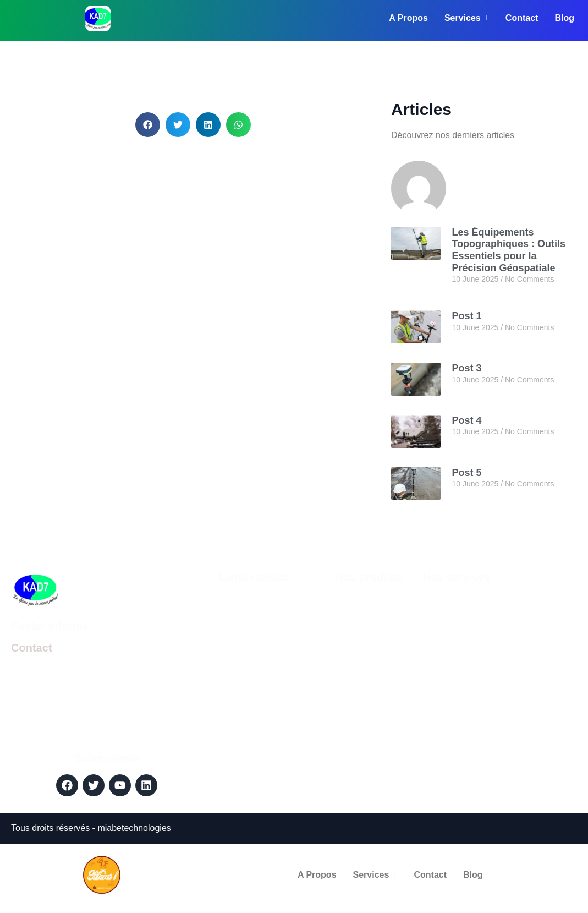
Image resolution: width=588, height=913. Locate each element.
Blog (564, 18)
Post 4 (466, 420)
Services (467, 18)
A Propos (408, 18)
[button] (148, 125)
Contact (522, 18)
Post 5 (466, 473)
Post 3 (466, 368)
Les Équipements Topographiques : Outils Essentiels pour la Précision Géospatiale (509, 250)
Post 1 (466, 316)
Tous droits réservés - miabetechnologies (91, 828)
